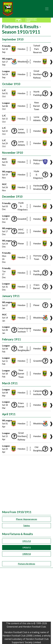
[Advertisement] (26, 483)
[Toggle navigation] (47, 9)
